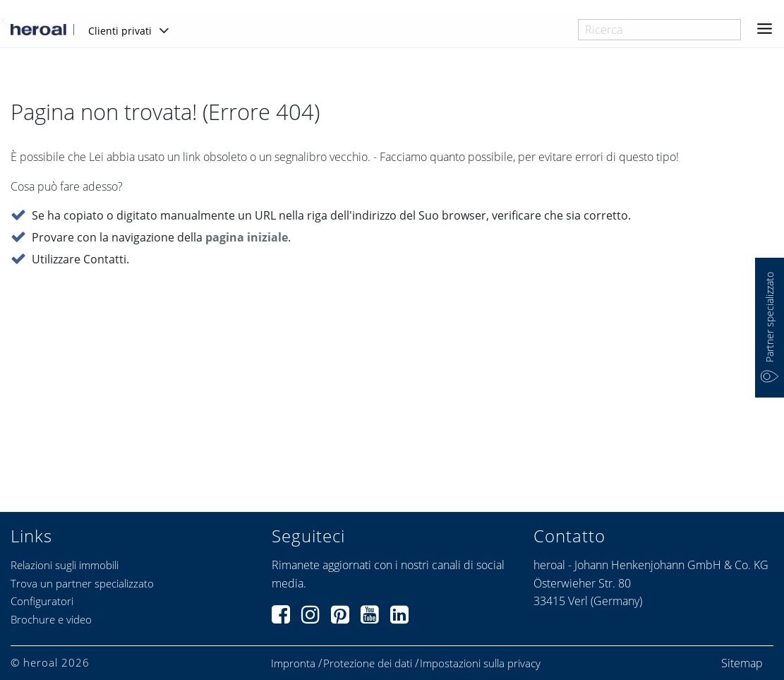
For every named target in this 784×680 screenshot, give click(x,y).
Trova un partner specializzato (82, 583)
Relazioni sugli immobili (65, 565)
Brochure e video (51, 619)
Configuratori (42, 601)
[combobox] (659, 30)
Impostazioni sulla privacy (480, 663)
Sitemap (742, 663)
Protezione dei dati (368, 663)
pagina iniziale (247, 238)
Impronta (293, 663)
